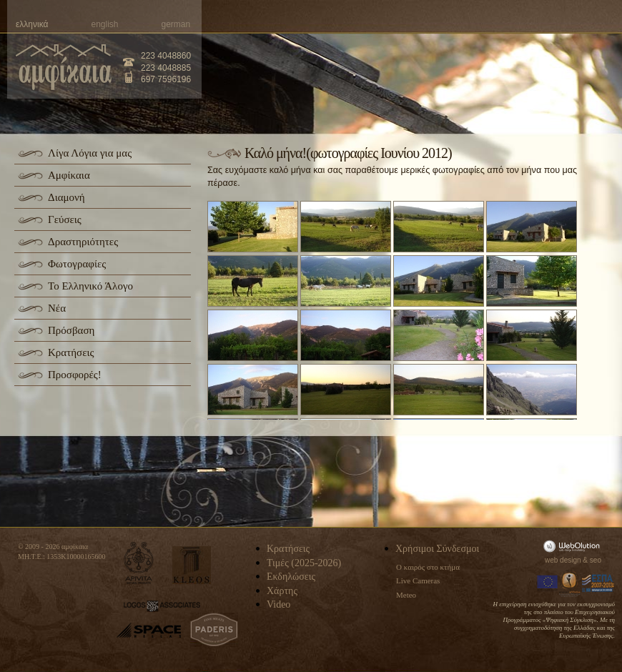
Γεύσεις (65, 219)
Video (278, 604)
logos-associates (162, 606)
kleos (192, 565)
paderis (214, 630)
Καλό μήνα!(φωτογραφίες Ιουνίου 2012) (348, 153)
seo (596, 560)
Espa (598, 583)
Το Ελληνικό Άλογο (90, 286)
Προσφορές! (75, 375)
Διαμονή (66, 197)
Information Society (571, 583)
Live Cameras (418, 580)
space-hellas (149, 630)
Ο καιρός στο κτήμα (428, 567)
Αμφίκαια (69, 175)
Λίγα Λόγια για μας (90, 153)
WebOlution (574, 546)
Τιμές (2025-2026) (304, 563)
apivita (139, 563)
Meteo (406, 595)
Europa (548, 583)
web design (563, 560)
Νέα (57, 308)
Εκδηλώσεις (291, 577)
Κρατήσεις (71, 352)
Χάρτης (282, 591)
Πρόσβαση (71, 330)
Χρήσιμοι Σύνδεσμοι (437, 549)
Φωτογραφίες (77, 264)
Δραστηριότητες (83, 242)
